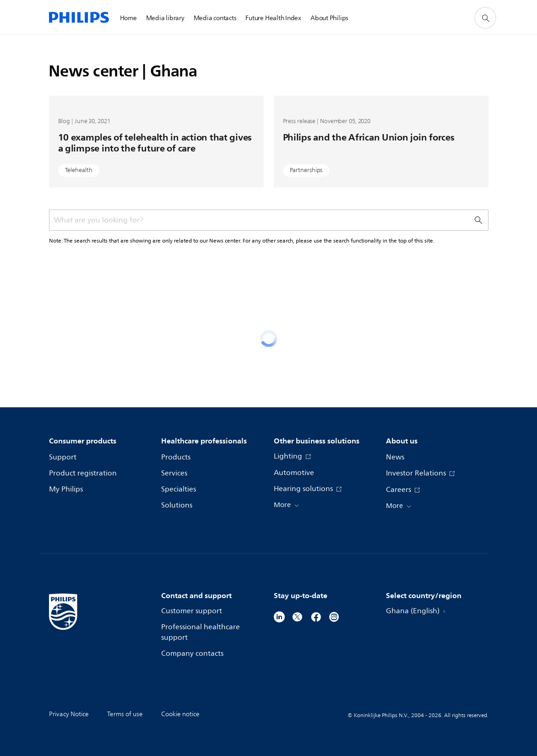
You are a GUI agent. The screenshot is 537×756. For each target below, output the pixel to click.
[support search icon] (485, 18)
